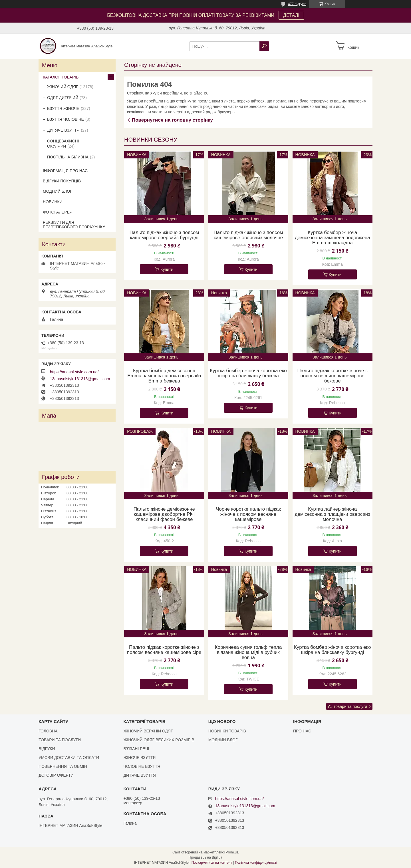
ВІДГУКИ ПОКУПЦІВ (62, 181)
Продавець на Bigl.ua (205, 857)
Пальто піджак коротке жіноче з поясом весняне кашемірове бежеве (332, 376)
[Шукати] (264, 46)
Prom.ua (232, 852)
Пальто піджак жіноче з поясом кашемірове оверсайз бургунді (164, 235)
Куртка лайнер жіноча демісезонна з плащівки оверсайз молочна (332, 514)
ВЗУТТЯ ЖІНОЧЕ (63, 108)
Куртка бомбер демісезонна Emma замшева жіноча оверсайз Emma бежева (164, 376)
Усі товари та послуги (347, 706)
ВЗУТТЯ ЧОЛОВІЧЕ (66, 119)
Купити (167, 269)
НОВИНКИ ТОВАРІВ (227, 731)
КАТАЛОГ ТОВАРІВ (61, 77)
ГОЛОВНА (48, 731)
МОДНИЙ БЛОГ (58, 191)
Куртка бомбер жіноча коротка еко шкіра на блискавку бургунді (333, 650)
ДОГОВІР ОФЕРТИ (56, 775)
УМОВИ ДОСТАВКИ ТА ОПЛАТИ (69, 758)
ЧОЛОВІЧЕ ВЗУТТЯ (142, 766)
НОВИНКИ (53, 202)
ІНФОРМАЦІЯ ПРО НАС (65, 171)
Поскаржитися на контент (212, 863)
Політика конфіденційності (256, 863)
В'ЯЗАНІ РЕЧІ (136, 749)
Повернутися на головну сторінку (172, 120)
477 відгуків (297, 4)
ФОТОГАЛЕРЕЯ (58, 212)
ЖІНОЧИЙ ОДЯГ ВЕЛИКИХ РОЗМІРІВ (159, 740)
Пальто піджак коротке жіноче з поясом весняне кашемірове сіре (164, 650)
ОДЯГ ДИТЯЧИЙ (63, 98)
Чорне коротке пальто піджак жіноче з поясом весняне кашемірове (248, 514)
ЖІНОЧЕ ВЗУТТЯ (139, 758)
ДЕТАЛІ (291, 15)
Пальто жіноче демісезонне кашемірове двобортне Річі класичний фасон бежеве (164, 514)
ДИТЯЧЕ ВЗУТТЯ (63, 130)
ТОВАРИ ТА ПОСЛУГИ (60, 740)
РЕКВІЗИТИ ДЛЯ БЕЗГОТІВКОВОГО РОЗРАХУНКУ (74, 225)
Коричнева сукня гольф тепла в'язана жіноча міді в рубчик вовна (248, 652)
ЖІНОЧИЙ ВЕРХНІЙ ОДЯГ (148, 731)
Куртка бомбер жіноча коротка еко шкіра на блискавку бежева (248, 373)
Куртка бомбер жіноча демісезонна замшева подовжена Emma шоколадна (333, 238)
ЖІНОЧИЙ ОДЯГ (63, 87)
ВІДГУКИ (47, 749)
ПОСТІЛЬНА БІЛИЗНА (68, 157)
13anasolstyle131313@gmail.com (80, 379)
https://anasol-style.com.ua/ (74, 372)
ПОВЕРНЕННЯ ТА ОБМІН (63, 766)
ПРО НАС (302, 731)
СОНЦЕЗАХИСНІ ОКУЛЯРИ (63, 144)
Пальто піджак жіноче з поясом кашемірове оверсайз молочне (248, 235)
